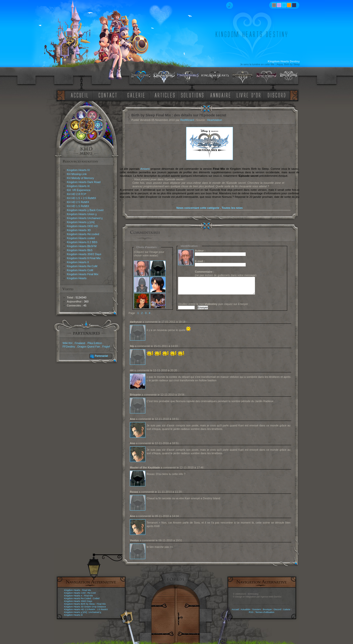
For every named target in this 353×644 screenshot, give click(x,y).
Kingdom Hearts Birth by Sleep (79, 604)
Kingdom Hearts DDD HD (82, 226)
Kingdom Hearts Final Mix (83, 274)
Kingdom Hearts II (78, 262)
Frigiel (106, 347)
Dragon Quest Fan (89, 347)
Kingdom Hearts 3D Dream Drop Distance (85, 607)
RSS (251, 612)
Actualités (246, 609)
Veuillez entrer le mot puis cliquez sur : (214, 304)
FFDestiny (69, 347)
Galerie (287, 609)
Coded (96, 598)
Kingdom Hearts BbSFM (82, 246)
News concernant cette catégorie (198, 208)
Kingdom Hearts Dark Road (84, 182)
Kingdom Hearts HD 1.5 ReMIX (80, 609)
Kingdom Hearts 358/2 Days (84, 254)
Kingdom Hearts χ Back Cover (85, 210)
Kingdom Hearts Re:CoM (82, 266)
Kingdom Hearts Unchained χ (85, 218)
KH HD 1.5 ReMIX (78, 206)
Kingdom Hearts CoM (80, 270)
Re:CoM (91, 593)
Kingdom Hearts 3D (79, 230)
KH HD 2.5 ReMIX (78, 202)
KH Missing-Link (77, 174)
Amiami (145, 169)
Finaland (80, 343)
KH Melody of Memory (80, 178)
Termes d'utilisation (265, 612)
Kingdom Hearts (77, 278)
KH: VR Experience (79, 190)
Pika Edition (95, 343)
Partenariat (101, 356)
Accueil (235, 609)
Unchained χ (95, 612)
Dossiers (257, 609)
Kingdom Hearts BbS (80, 250)
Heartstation (215, 120)
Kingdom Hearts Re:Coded (78, 598)
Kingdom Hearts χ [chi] (81, 222)
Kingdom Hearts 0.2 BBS (82, 242)
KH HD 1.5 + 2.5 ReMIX (81, 198)
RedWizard (187, 120)
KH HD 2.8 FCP (77, 194)
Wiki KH (67, 343)
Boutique (267, 609)
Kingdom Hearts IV (78, 170)
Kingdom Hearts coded (81, 238)
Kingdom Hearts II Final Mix (84, 258)
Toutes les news (232, 208)
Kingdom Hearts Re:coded (83, 234)
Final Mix (87, 590)
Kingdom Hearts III (78, 186)
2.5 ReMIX (102, 609)
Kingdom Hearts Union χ (82, 214)
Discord (277, 609)
